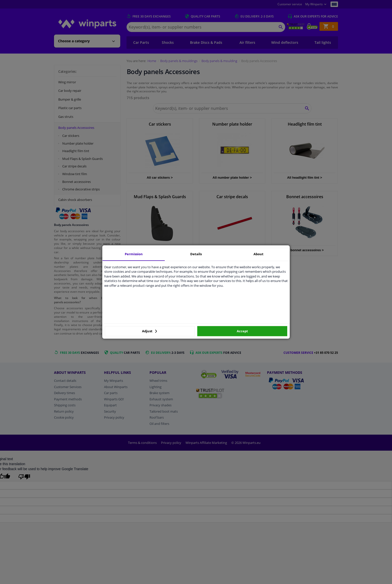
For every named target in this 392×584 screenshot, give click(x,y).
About (258, 254)
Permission (134, 254)
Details (196, 254)
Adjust (149, 331)
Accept (242, 331)
